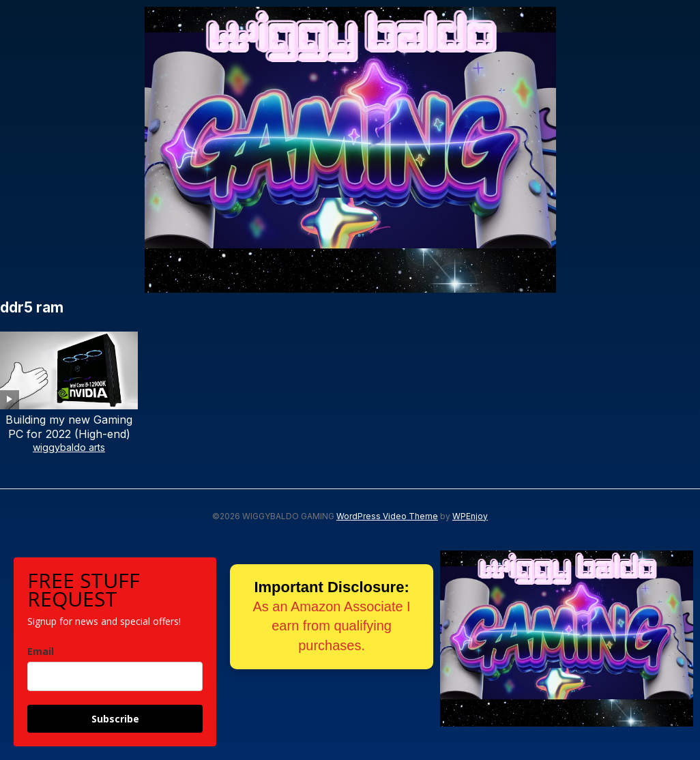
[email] (115, 676)
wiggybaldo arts (69, 447)
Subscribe (115, 719)
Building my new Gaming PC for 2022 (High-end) (69, 427)
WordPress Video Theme (387, 516)
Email (41, 651)
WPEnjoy (470, 516)
